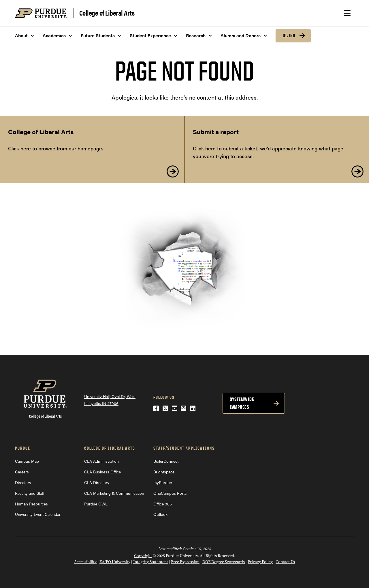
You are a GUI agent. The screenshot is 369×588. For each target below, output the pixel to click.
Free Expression (185, 562)
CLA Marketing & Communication (114, 493)
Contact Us (285, 562)
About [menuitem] (21, 35)
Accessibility (85, 562)
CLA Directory (97, 482)
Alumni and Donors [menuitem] (241, 35)
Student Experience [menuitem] (150, 35)
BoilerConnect (166, 461)
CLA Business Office (102, 472)
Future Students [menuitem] (98, 35)
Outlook (160, 514)
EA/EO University (115, 562)
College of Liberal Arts (107, 13)
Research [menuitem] (196, 35)
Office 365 (163, 504)
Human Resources (31, 504)
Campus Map (27, 461)
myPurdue (163, 482)
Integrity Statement (151, 562)
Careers (22, 472)
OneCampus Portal (170, 493)
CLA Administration (101, 461)
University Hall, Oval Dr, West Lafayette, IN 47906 (110, 400)
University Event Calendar (38, 514)
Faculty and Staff (30, 493)
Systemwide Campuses (242, 403)
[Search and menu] (347, 13)
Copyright (143, 556)
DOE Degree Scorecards (224, 562)
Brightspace (164, 472)
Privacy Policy (260, 562)
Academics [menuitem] (54, 35)
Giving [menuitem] (289, 36)
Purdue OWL (96, 504)
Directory (23, 482)
